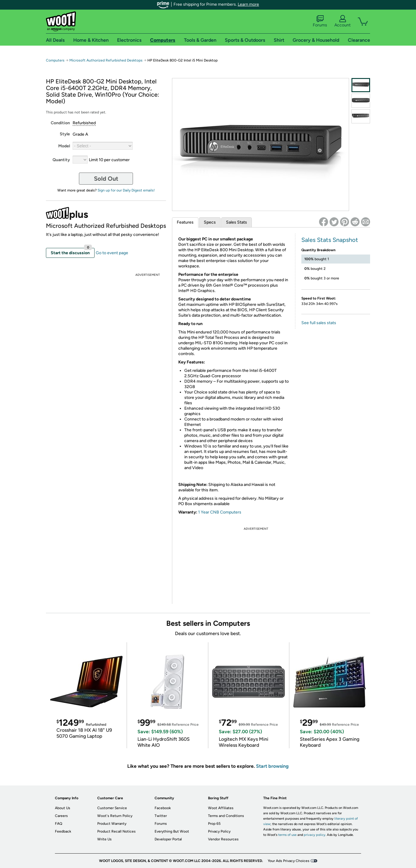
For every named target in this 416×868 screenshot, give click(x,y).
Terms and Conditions (226, 816)
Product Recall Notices (116, 831)
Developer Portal (168, 839)
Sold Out (106, 179)
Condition (60, 123)
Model (64, 146)
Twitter (161, 816)
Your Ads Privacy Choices (289, 861)
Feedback (63, 831)
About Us (63, 808)
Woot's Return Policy (115, 816)
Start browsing (272, 766)
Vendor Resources (223, 839)
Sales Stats (237, 222)
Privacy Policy (219, 831)
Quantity (61, 160)
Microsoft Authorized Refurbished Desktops (106, 60)
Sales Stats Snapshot (330, 240)
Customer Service (112, 808)
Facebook (163, 808)
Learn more (248, 4)
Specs (210, 222)
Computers (55, 60)
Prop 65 (214, 824)
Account (342, 21)
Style (65, 134)
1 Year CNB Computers (220, 512)
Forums (320, 21)
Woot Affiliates (221, 808)
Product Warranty (112, 824)
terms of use (287, 835)
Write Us (104, 839)
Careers (61, 816)
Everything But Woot (172, 831)
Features (185, 222)
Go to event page (112, 253)
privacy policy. (315, 835)
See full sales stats (319, 323)
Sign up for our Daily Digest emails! (126, 190)
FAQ (59, 824)
